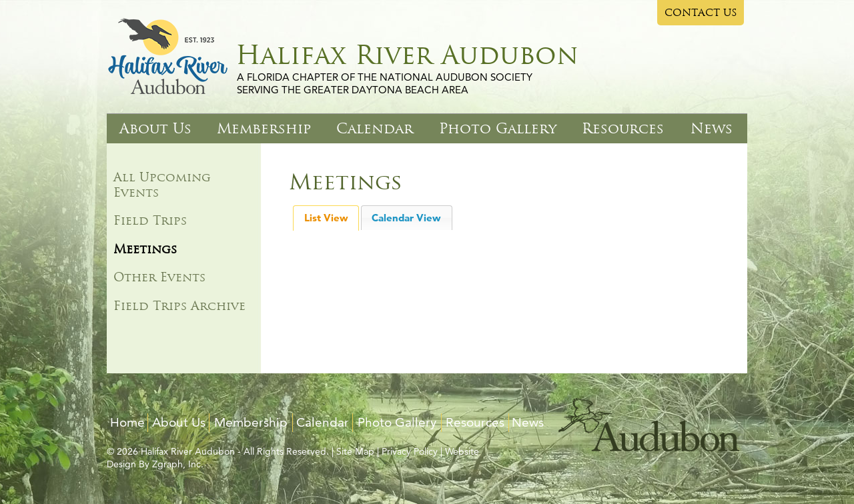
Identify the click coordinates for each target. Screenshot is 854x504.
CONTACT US (701, 13)
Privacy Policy (410, 451)
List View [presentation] (326, 218)
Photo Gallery (498, 128)
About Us (155, 128)
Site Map (355, 451)
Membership (264, 128)
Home (127, 422)
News (712, 128)
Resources (623, 128)
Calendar (375, 128)
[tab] (326, 218)
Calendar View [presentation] (406, 218)
